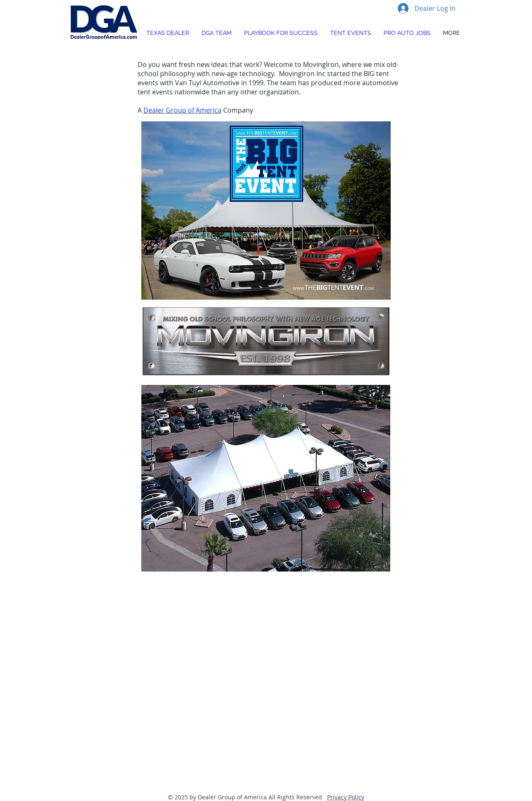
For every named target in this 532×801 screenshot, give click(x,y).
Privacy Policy (346, 797)
